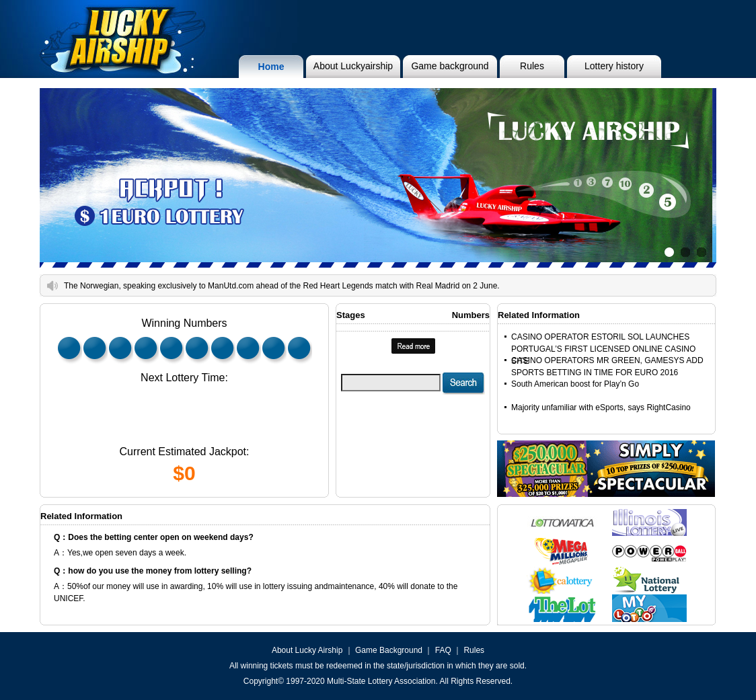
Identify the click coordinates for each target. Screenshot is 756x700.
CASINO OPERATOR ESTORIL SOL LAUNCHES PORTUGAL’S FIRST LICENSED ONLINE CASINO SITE (603, 349)
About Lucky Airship (307, 650)
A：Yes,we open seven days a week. (120, 553)
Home (271, 67)
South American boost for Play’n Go (575, 384)
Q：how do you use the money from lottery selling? (153, 571)
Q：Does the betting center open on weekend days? (154, 537)
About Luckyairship (353, 66)
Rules (532, 66)
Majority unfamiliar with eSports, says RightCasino (601, 407)
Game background (450, 66)
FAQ (443, 650)
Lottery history (614, 66)
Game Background (389, 650)
